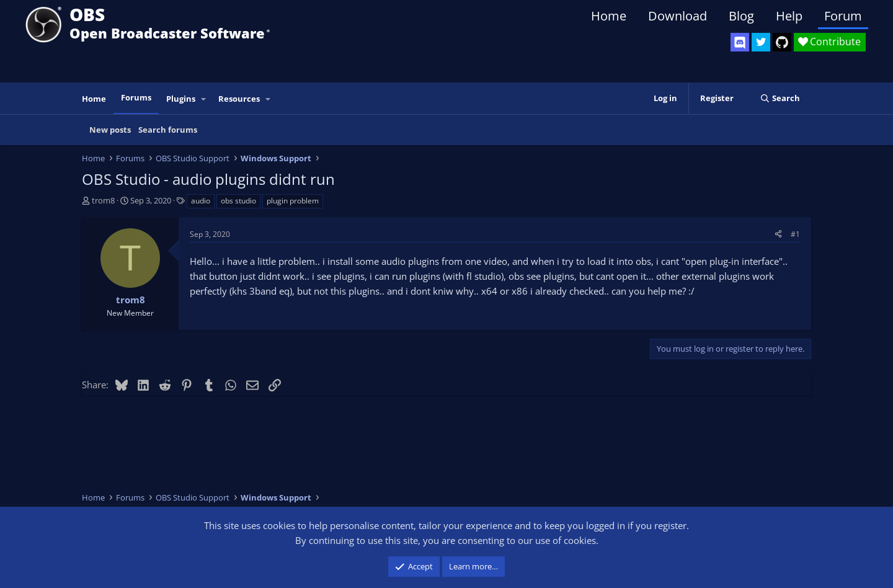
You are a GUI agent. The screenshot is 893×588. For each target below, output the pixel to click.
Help (789, 16)
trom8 (103, 200)
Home (609, 16)
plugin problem (293, 201)
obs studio (238, 201)
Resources (239, 99)
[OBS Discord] (740, 42)
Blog (741, 16)
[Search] (780, 98)
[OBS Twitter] (761, 42)
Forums (136, 97)
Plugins (181, 99)
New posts (110, 130)
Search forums (168, 130)
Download (678, 16)
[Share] (778, 234)
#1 (795, 234)
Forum (843, 16)
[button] (204, 99)
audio (201, 201)
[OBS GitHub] (782, 42)
